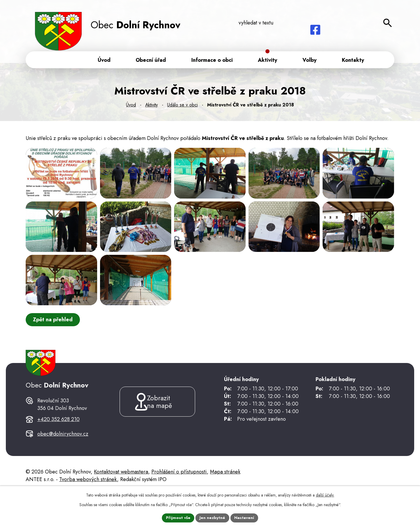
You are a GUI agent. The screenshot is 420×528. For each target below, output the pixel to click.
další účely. (325, 495)
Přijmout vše (178, 518)
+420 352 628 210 (58, 452)
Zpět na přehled (53, 344)
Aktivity (152, 106)
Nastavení (245, 518)
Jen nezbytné (212, 518)
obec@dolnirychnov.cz (63, 466)
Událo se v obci (182, 106)
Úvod (131, 106)
